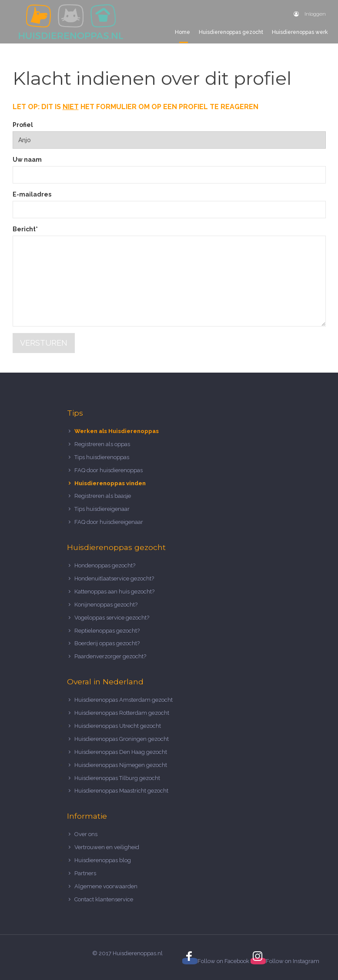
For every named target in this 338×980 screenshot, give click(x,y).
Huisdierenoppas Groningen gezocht (122, 739)
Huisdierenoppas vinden (110, 483)
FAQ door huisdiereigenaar (109, 522)
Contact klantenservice (104, 899)
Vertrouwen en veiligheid (107, 847)
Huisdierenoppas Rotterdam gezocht (122, 713)
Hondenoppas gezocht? (105, 565)
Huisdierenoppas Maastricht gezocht (121, 791)
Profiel (23, 125)
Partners (85, 873)
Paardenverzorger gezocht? (110, 656)
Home (182, 32)
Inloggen (310, 14)
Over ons (86, 834)
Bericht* (25, 229)
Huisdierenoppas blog (103, 860)
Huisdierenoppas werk (300, 32)
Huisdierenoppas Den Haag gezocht (121, 752)
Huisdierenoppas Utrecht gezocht (118, 726)
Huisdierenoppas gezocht (231, 32)
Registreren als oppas (102, 444)
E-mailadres (32, 194)
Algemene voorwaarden (106, 886)
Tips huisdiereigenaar (102, 509)
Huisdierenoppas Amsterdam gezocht (124, 700)
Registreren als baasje (103, 496)
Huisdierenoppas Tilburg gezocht (117, 778)
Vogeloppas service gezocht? (112, 618)
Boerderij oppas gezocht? (107, 643)
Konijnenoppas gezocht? (106, 605)
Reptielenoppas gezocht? (107, 631)
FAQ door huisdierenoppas (109, 470)
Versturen (44, 343)
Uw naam (27, 160)
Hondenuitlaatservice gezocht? (114, 578)
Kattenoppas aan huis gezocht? (114, 592)
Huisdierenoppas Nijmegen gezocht (121, 765)
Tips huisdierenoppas (102, 457)
